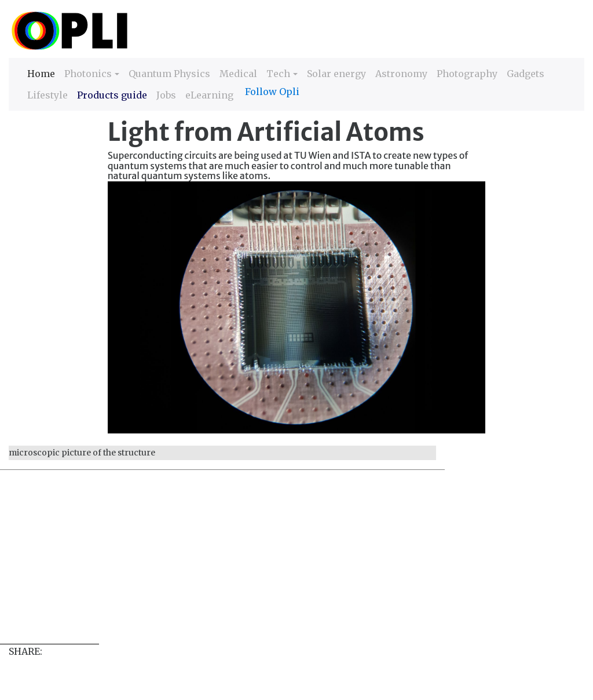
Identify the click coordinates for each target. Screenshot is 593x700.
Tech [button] (278, 74)
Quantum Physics (169, 74)
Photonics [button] (88, 74)
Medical (238, 74)
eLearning (209, 95)
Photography (467, 74)
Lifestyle (47, 95)
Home (41, 73)
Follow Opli (272, 92)
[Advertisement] (296, 563)
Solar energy (336, 74)
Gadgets (526, 74)
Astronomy (401, 74)
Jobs (166, 95)
